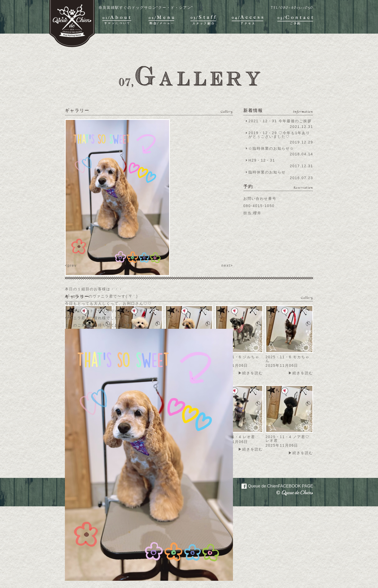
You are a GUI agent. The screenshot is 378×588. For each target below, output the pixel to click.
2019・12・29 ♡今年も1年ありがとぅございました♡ (279, 135)
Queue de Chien (274, 486)
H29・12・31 (263, 160)
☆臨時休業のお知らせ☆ (271, 148)
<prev (71, 265)
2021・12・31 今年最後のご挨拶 (280, 121)
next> (227, 265)
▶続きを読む (251, 373)
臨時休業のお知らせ (267, 172)
